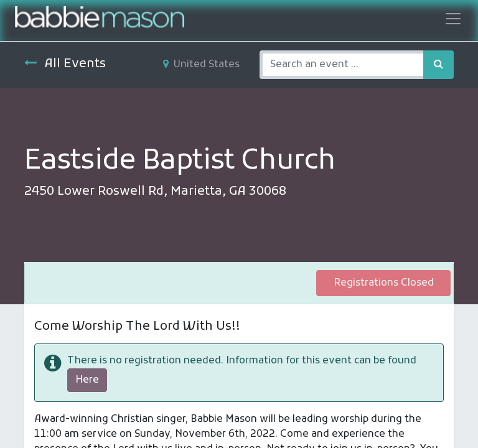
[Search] (438, 65)
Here (87, 380)
